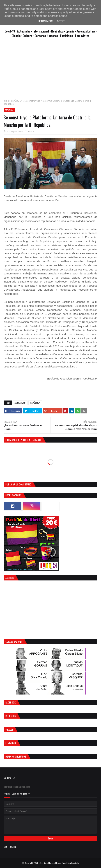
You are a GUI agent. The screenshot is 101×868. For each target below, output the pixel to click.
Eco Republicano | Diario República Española (60, 863)
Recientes (11, 716)
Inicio (6, 101)
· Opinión (70, 31)
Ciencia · (17, 36)
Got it (61, 21)
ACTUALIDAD (20, 403)
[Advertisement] (50, 70)
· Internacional (40, 31)
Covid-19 (10, 31)
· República (57, 31)
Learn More (45, 21)
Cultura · (29, 36)
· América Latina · (86, 31)
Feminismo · (68, 36)
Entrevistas (82, 36)
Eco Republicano (15, 131)
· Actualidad (23, 31)
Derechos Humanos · (47, 36)
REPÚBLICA (17, 101)
